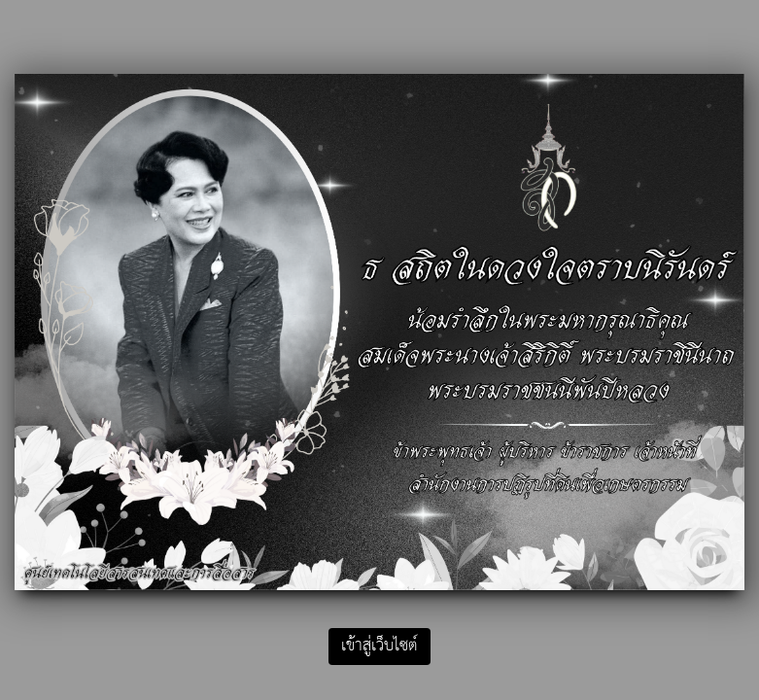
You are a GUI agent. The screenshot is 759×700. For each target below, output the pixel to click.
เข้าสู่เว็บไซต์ (379, 646)
